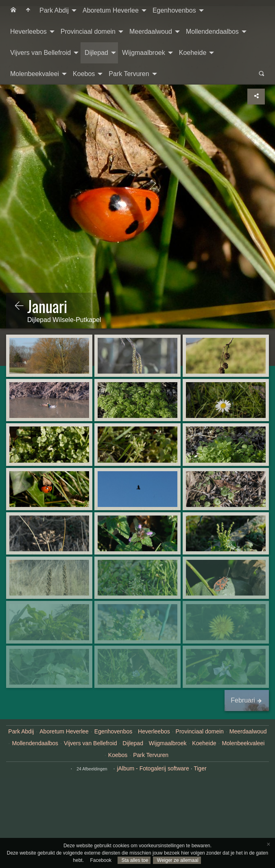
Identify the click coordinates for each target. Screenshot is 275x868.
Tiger (200, 768)
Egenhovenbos (174, 10)
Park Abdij (54, 10)
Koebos (84, 74)
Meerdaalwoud (151, 32)
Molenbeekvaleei (35, 74)
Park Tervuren (129, 74)
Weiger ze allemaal (177, 860)
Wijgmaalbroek (144, 53)
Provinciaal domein (88, 32)
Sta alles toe (134, 860)
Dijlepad (96, 53)
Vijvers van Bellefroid (40, 53)
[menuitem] (13, 11)
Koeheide (193, 53)
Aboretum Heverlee (111, 10)
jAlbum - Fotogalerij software (153, 768)
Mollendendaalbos (212, 32)
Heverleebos (28, 32)
